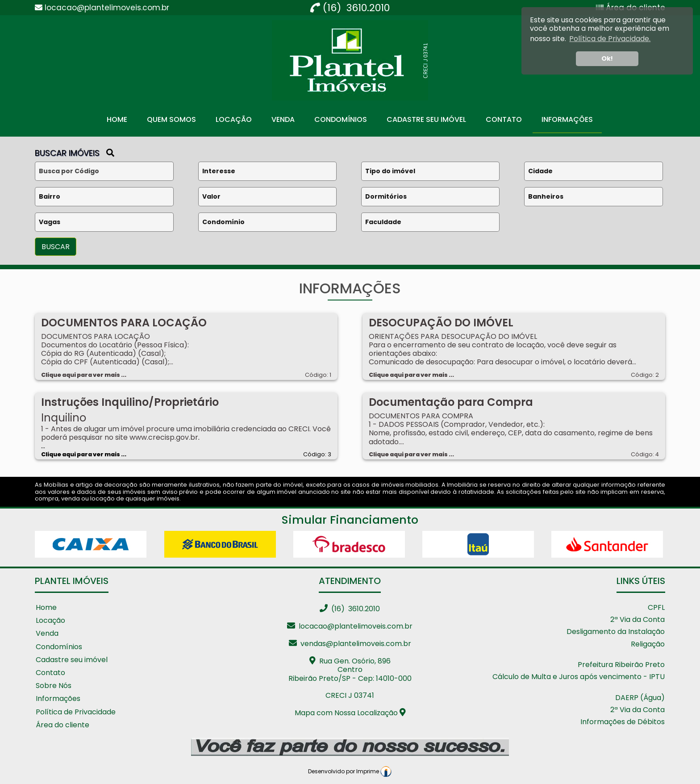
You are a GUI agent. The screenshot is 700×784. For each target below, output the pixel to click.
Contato (504, 119)
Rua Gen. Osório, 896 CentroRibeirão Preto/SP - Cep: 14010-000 (350, 669)
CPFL (656, 608)
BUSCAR (56, 247)
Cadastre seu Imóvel (426, 119)
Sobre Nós (54, 686)
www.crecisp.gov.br (164, 437)
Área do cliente (62, 725)
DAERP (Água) (640, 698)
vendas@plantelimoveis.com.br (350, 644)
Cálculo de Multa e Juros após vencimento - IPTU (579, 677)
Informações (567, 119)
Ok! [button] (607, 58)
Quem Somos (171, 119)
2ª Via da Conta (637, 620)
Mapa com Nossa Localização (350, 713)
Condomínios (341, 119)
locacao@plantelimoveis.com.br (350, 626)
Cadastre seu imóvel (72, 660)
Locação (234, 119)
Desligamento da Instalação (616, 632)
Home (117, 119)
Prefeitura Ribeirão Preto (621, 665)
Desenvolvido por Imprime (350, 771)
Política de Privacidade (76, 712)
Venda (283, 119)
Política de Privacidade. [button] (610, 39)
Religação (648, 644)
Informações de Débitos (623, 722)
